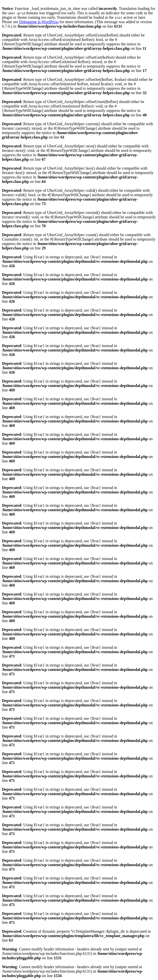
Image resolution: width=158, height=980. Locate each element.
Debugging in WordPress (39, 22)
